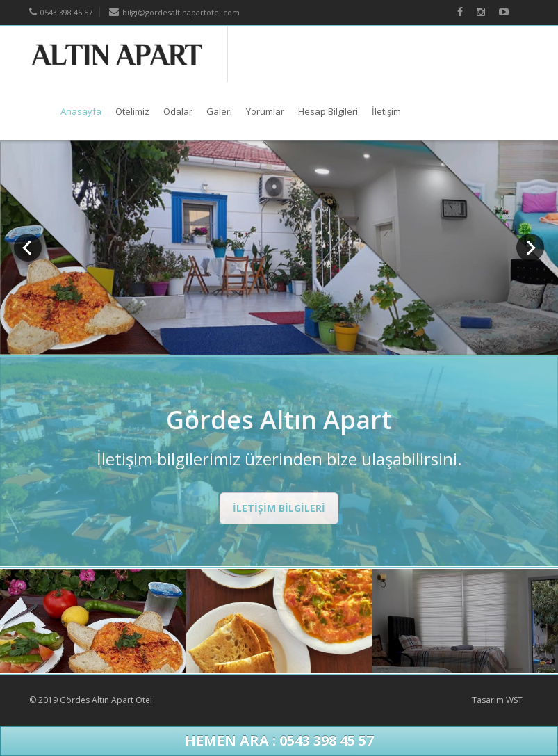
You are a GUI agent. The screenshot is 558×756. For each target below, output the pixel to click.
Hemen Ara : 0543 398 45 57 (279, 740)
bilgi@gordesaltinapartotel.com (174, 12)
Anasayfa (81, 111)
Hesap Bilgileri (328, 111)
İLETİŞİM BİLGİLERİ (279, 508)
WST (514, 700)
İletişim (386, 111)
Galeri (219, 111)
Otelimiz (132, 111)
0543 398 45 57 (61, 12)
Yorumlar (265, 111)
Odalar (178, 111)
